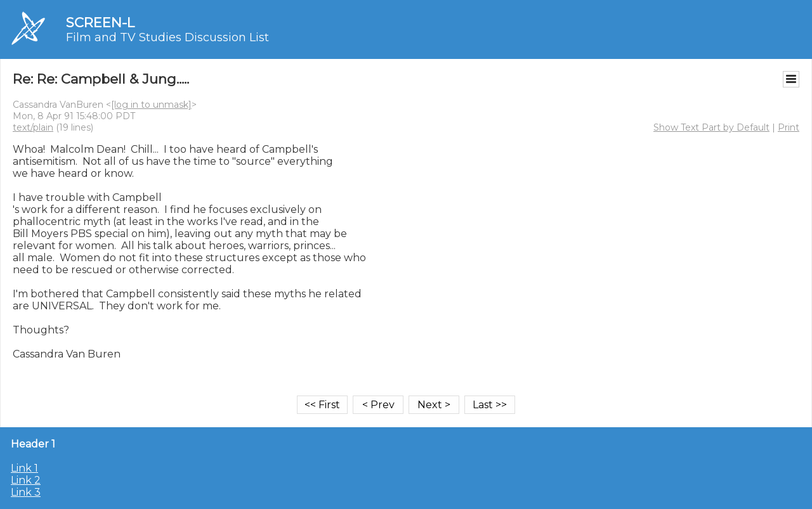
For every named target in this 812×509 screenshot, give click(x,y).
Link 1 (24, 468)
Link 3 (26, 492)
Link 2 (26, 480)
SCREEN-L (100, 23)
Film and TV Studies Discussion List (167, 37)
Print (789, 127)
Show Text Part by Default (711, 127)
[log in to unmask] (151, 105)
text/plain (33, 127)
